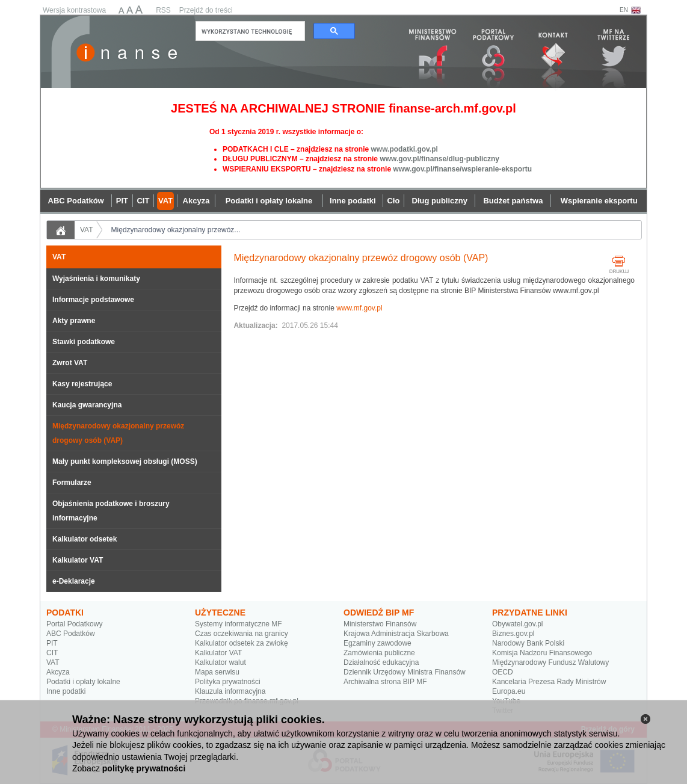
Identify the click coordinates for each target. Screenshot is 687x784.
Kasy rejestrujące (82, 384)
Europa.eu (509, 691)
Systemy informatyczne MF (239, 624)
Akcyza (58, 672)
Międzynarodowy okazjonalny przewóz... (176, 230)
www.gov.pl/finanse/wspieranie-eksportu (462, 169)
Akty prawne (74, 321)
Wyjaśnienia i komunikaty (96, 279)
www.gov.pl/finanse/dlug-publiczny (439, 159)
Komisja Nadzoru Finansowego (542, 653)
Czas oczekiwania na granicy (242, 634)
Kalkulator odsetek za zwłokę (242, 643)
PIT (52, 643)
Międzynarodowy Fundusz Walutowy (550, 662)
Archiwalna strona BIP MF (385, 682)
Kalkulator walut (220, 662)
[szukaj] (249, 31)
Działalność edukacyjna (381, 662)
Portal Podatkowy (74, 624)
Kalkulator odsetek (85, 539)
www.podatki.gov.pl (404, 149)
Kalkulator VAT (78, 560)
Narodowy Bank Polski (528, 643)
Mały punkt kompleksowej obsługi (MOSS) (125, 461)
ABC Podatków (71, 634)
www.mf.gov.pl (359, 308)
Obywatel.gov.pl (518, 624)
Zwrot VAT (70, 363)
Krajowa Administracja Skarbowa (396, 634)
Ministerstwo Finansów (380, 624)
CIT (52, 653)
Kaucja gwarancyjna (87, 405)
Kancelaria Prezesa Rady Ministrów (549, 682)
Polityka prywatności (228, 682)
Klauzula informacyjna (230, 691)
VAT (87, 230)
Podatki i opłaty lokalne (83, 682)
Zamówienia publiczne (379, 653)
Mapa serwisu (217, 672)
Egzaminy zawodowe (377, 643)
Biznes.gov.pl (513, 634)
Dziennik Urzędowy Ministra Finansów (405, 672)
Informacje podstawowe (93, 300)
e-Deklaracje (74, 581)
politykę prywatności (144, 768)
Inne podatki (66, 691)
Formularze (72, 483)
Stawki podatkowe (84, 342)
